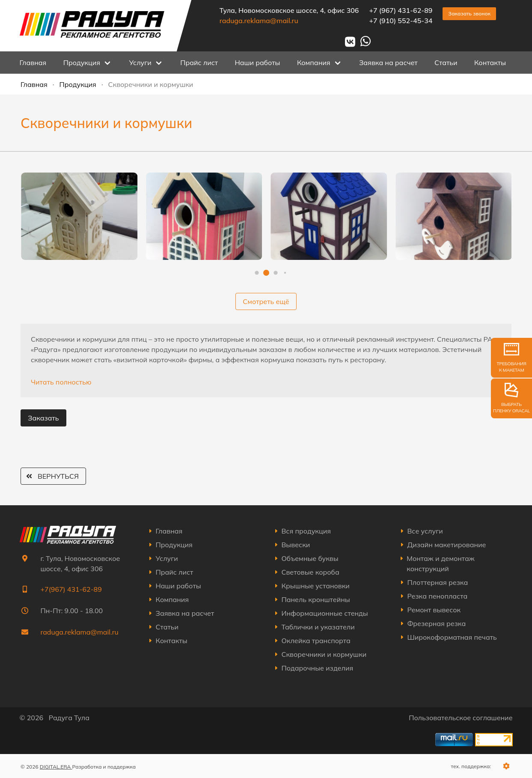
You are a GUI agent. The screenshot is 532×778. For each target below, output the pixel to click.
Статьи (446, 63)
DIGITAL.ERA (56, 767)
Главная (33, 63)
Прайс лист (199, 63)
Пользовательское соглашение (461, 718)
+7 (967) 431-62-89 (401, 10)
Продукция (78, 84)
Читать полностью (61, 382)
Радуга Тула (69, 718)
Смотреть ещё (266, 301)
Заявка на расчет (388, 63)
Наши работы (257, 63)
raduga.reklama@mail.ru (259, 21)
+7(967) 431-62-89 (71, 589)
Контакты (490, 63)
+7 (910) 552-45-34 (401, 21)
